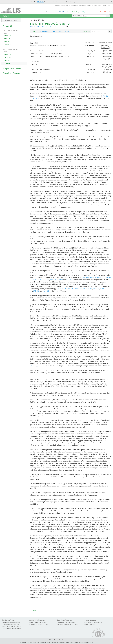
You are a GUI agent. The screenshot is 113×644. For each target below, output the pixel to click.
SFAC (73, 622)
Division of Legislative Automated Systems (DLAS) (80, 642)
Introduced (8, 35)
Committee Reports (11, 73)
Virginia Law (86, 12)
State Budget (76, 12)
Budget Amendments (12, 69)
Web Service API (98, 622)
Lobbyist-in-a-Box (59, 640)
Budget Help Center (90, 624)
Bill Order (33, 27)
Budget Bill (77, 16)
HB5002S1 (8, 38)
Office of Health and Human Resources (49, 27)
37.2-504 (105, 96)
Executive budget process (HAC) (10, 624)
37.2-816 (53, 280)
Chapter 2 (7, 45)
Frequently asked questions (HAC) (39, 624)
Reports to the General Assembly (101, 12)
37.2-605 (36, 98)
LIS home (94, 5)
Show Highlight (45, 31)
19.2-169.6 (86, 277)
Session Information (52, 12)
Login (110, 5)
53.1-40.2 (70, 280)
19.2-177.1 (101, 277)
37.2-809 (33, 280)
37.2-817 (60, 280)
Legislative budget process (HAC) (11, 622)
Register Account (102, 5)
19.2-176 (93, 277)
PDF (61, 31)
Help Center (40, 2)
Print (55, 31)
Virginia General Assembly (62, 5)
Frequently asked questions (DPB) (11, 628)
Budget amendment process (37, 622)
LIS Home (51, 640)
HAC (69, 622)
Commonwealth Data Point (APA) (11, 626)
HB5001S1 (8, 57)
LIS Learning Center (76, 5)
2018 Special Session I (12, 20)
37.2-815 (46, 280)
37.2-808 (108, 277)
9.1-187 (40, 366)
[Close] (111, 2)
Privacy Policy (86, 5)
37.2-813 (39, 280)
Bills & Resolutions (65, 12)
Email (67, 31)
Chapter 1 (8, 63)
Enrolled (7, 41)
